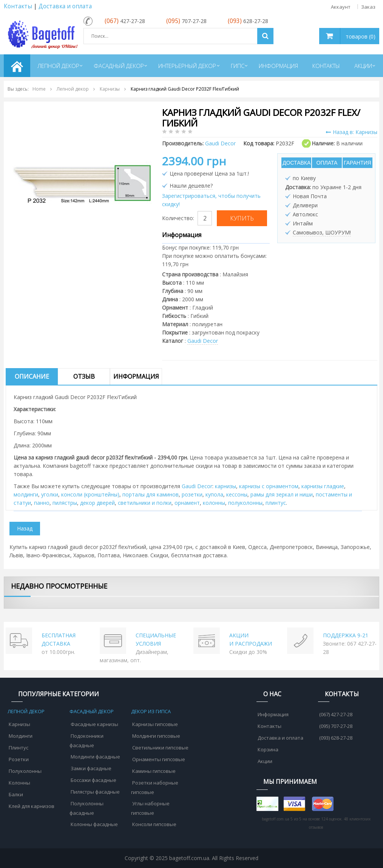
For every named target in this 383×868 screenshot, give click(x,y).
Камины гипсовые (154, 771)
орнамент (187, 503)
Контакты (18, 6)
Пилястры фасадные (95, 792)
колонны (214, 503)
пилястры (65, 503)
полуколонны (245, 503)
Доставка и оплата (65, 6)
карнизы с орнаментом (269, 486)
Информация (136, 376)
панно (42, 503)
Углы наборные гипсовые (150, 808)
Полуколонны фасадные (86, 808)
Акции (265, 761)
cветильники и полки (145, 503)
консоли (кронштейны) (90, 494)
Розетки (19, 759)
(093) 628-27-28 (336, 738)
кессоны (237, 494)
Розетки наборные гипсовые (155, 787)
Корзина (268, 749)
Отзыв (84, 376)
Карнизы (19, 724)
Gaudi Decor (203, 341)
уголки (50, 494)
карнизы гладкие (323, 486)
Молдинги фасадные (95, 757)
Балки (16, 794)
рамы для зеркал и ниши (282, 494)
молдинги (26, 494)
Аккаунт (341, 7)
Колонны (19, 783)
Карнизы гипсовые (155, 724)
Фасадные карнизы (94, 724)
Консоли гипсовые (154, 824)
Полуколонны (25, 771)
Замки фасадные (91, 768)
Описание (32, 376)
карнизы (225, 486)
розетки (192, 494)
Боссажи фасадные (93, 780)
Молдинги (21, 736)
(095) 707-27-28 (336, 726)
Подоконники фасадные (86, 741)
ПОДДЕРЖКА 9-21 (346, 635)
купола (214, 494)
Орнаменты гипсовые (159, 759)
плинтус (276, 503)
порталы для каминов (151, 494)
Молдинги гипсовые (156, 736)
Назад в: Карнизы (351, 132)
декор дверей (97, 503)
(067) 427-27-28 (336, 714)
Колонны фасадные (94, 824)
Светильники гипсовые (160, 748)
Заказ (368, 7)
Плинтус (19, 748)
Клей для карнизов (32, 806)
